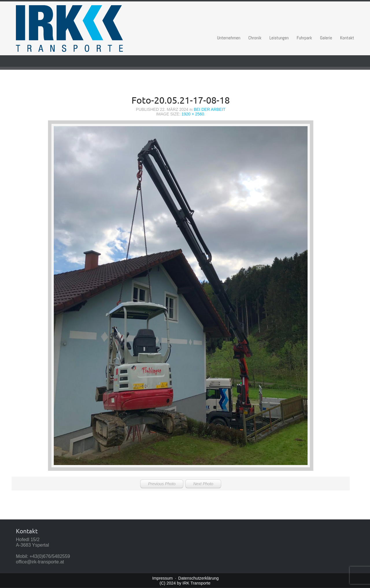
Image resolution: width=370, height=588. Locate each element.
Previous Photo (162, 484)
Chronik (255, 38)
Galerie (326, 38)
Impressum (162, 578)
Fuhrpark (304, 38)
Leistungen (279, 38)
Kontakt (347, 38)
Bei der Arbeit (210, 109)
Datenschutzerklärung (199, 578)
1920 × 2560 (193, 114)
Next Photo (203, 484)
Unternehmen (229, 38)
